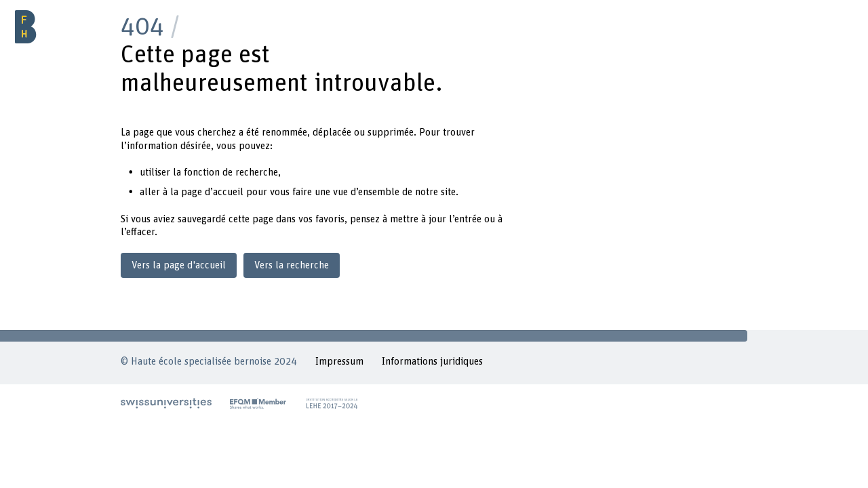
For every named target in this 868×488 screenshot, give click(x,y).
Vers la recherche (292, 265)
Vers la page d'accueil (179, 265)
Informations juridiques (432, 362)
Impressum (339, 362)
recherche (257, 172)
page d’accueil (212, 192)
